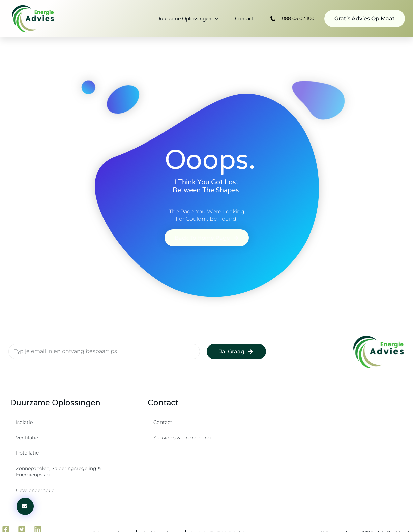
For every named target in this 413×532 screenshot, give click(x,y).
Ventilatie (27, 438)
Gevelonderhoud (35, 490)
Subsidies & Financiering (182, 438)
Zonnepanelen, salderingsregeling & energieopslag (58, 472)
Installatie (27, 453)
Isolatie (24, 422)
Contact (244, 19)
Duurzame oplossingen (187, 19)
